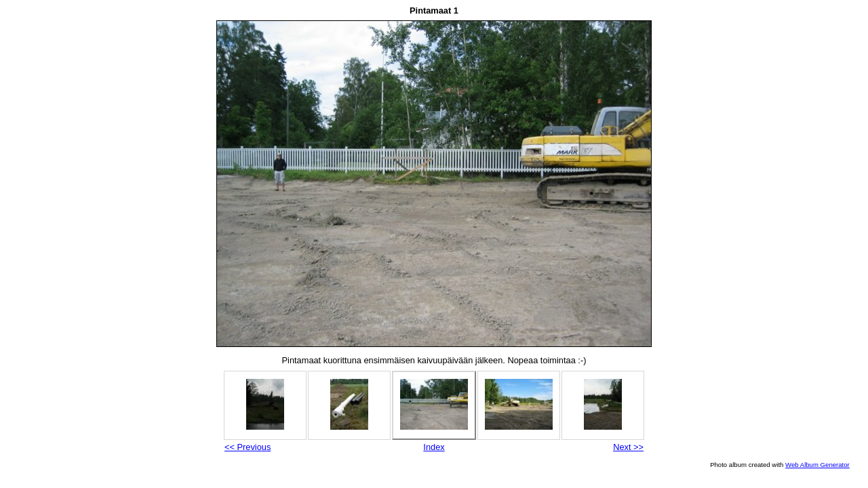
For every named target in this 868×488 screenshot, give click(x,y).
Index (434, 447)
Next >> (628, 447)
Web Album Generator (817, 465)
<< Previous (248, 447)
